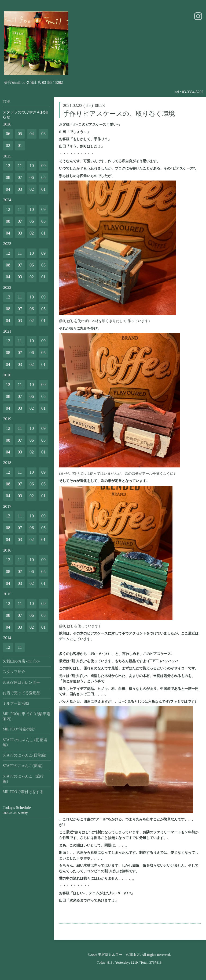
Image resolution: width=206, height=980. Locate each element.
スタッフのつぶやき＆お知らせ (25, 115)
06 (8, 134)
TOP (6, 102)
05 (20, 134)
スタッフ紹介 (14, 672)
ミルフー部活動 (16, 703)
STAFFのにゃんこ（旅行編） (23, 779)
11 (20, 166)
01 (20, 145)
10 (32, 166)
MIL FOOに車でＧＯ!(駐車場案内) (27, 716)
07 (20, 177)
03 (43, 134)
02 (8, 145)
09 (43, 166)
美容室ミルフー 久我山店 (119, 955)
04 (32, 134)
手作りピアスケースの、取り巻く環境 (119, 114)
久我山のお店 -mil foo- (21, 661)
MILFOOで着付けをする (23, 792)
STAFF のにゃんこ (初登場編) (25, 742)
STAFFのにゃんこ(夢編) (23, 766)
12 (8, 166)
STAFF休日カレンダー (21, 682)
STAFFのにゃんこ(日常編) (24, 755)
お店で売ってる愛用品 (21, 693)
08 (8, 177)
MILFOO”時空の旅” (19, 729)
